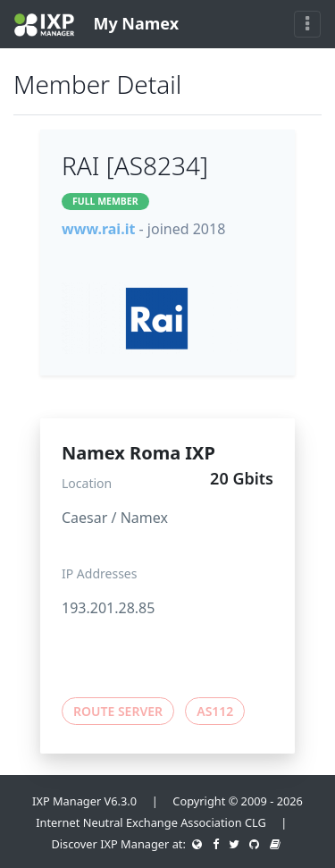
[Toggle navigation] (307, 24)
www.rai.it (98, 229)
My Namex (96, 25)
